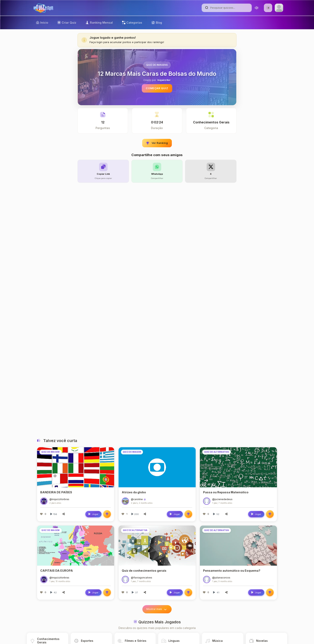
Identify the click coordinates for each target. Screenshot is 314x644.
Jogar (93, 514)
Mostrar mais (157, 609)
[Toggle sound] (257, 8)
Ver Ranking (157, 143)
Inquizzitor (164, 80)
